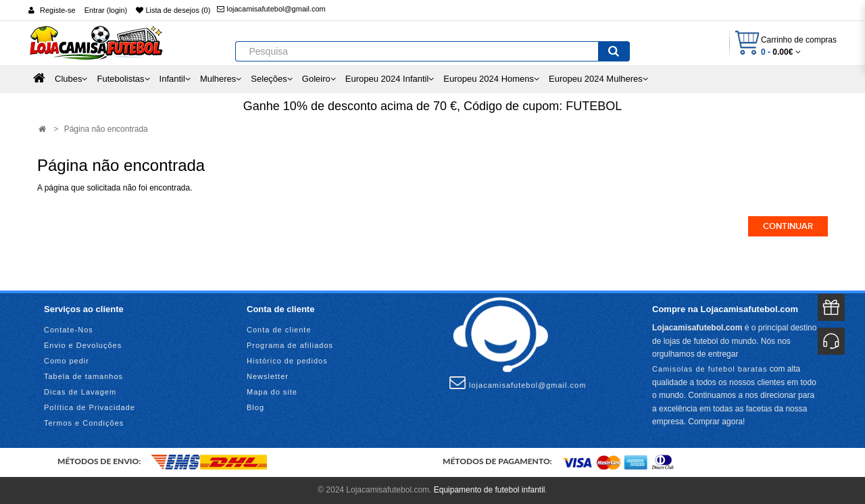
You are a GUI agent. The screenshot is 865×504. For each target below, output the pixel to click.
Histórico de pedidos (287, 361)
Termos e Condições (84, 423)
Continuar (788, 226)
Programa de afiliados (290, 345)
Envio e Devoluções (83, 345)
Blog (255, 407)
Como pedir (67, 361)
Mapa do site (272, 392)
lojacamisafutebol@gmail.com (271, 9)
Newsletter (268, 376)
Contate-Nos (69, 330)
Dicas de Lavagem (80, 392)
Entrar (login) (106, 10)
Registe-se (58, 10)
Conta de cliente (279, 330)
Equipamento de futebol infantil (490, 490)
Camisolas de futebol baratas (710, 369)
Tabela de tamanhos (83, 376)
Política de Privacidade (90, 407)
